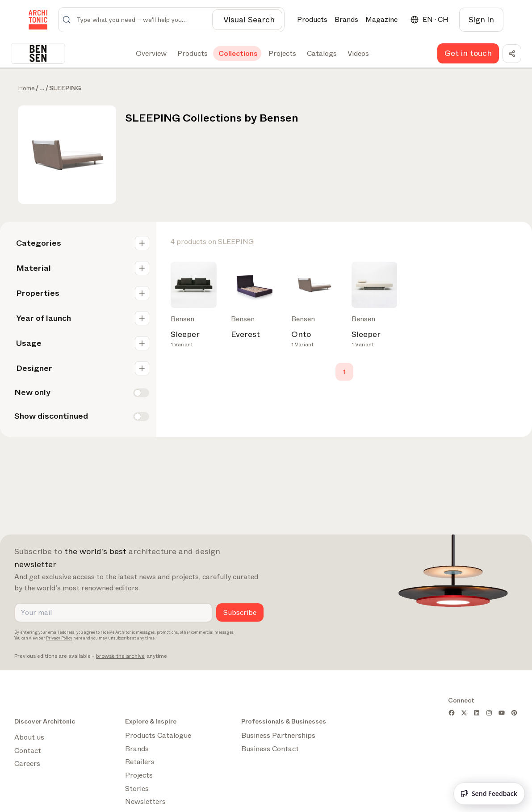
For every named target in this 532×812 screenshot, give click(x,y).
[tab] (150, 54)
